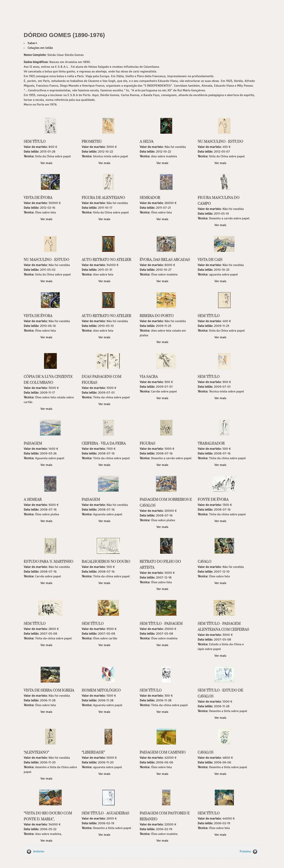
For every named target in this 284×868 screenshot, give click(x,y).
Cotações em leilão (40, 48)
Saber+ (33, 43)
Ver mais (46, 163)
